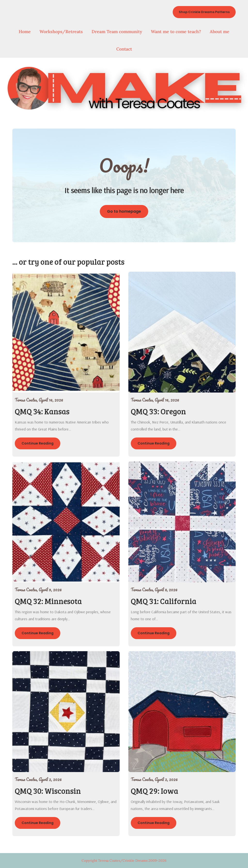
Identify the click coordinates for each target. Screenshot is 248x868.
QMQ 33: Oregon (158, 411)
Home (25, 32)
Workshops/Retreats (61, 32)
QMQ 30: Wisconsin (48, 791)
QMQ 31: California (164, 601)
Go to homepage (124, 211)
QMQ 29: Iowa (155, 791)
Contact (124, 49)
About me (220, 32)
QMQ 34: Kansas (42, 411)
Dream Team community (117, 32)
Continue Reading (38, 443)
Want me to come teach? (176, 32)
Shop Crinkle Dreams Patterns (204, 12)
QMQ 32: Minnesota (48, 601)
